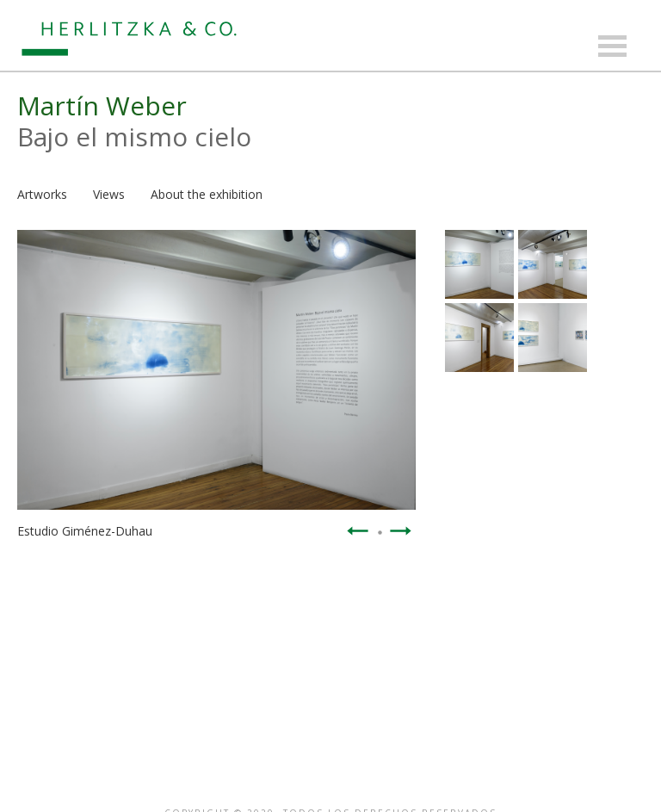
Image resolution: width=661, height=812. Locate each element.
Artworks (42, 194)
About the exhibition (207, 194)
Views (109, 194)
